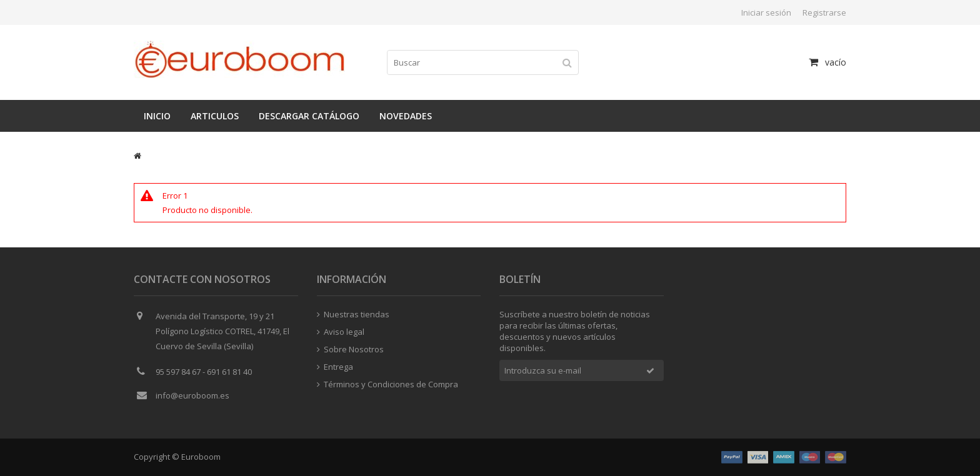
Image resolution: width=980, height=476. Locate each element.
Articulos (215, 116)
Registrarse (824, 12)
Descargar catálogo (309, 116)
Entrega (335, 367)
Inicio (157, 116)
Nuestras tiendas (353, 314)
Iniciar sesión (766, 12)
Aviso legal (341, 332)
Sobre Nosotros (350, 349)
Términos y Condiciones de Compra (387, 384)
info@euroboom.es (192, 395)
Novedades (406, 116)
